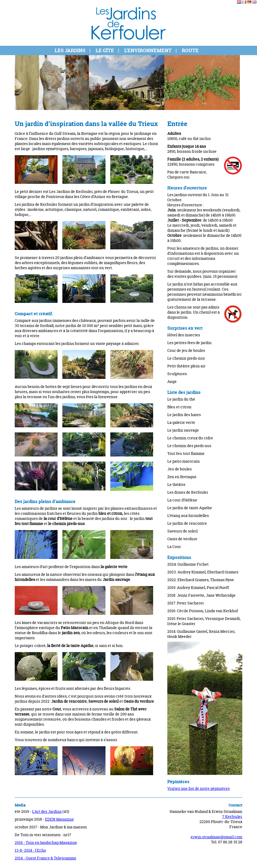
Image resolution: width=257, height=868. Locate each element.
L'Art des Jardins (47, 811)
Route (190, 50)
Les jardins (70, 50)
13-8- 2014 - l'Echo (30, 850)
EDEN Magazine (59, 819)
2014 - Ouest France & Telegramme (46, 858)
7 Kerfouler (232, 816)
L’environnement (148, 50)
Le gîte (105, 50)
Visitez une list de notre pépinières (199, 788)
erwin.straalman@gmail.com (216, 837)
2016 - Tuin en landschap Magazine (46, 842)
